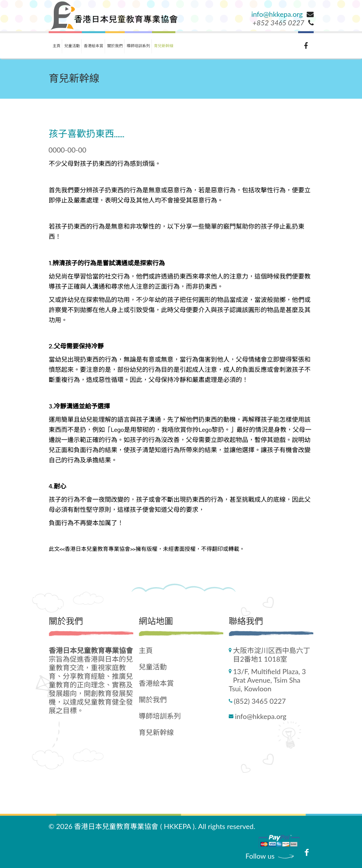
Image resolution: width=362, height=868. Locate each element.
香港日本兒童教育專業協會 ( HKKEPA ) (134, 826)
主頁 (57, 46)
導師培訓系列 (138, 46)
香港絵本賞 (94, 46)
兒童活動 (72, 46)
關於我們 (115, 46)
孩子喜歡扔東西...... (87, 134)
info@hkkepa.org (277, 14)
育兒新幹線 (164, 46)
